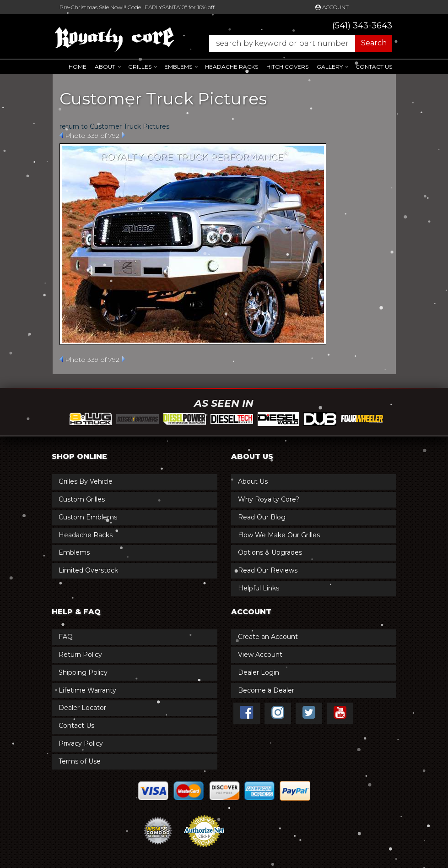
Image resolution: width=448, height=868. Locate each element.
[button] (296, 44)
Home (78, 67)
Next (123, 135)
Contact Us (374, 67)
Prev (61, 135)
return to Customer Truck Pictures (114, 126)
